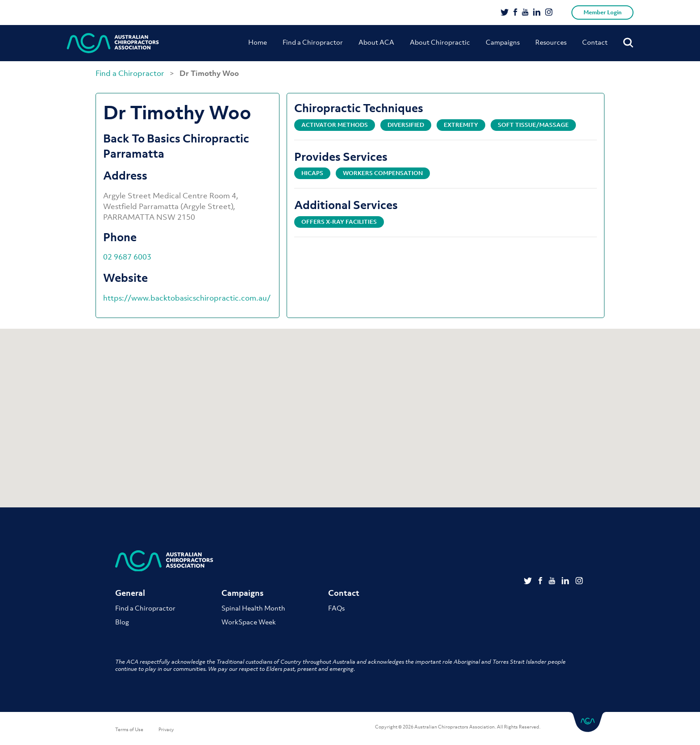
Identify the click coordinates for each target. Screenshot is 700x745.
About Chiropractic (440, 42)
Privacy (166, 729)
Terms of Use (129, 729)
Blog (122, 622)
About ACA (376, 42)
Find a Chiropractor (313, 42)
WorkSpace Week (249, 622)
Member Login (602, 12)
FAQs (336, 608)
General (130, 593)
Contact (595, 42)
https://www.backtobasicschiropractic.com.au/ (187, 298)
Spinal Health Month (253, 608)
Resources (551, 42)
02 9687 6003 (127, 257)
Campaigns (503, 42)
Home (258, 42)
